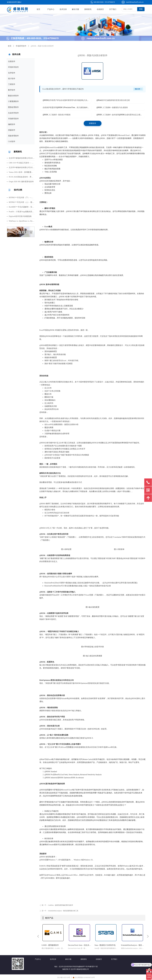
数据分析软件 (13, 96)
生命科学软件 (13, 113)
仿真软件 (12, 61)
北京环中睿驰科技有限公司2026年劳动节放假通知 (22, 158)
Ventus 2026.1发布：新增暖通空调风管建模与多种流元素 (22, 172)
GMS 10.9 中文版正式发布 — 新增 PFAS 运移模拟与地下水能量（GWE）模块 (22, 163)
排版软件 (12, 130)
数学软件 (12, 90)
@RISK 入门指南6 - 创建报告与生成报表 (112, 107)
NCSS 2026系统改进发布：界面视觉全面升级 (22, 177)
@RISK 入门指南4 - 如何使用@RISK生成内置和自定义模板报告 (121, 115)
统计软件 (12, 79)
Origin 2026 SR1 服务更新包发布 (21, 182)
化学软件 (12, 73)
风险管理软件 (13, 136)
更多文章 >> (138, 89)
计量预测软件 (13, 101)
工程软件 (12, 84)
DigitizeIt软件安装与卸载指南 (20, 216)
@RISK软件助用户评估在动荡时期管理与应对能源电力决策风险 (67, 100)
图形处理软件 (13, 107)
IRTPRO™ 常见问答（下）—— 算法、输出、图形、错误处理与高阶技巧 (22, 198)
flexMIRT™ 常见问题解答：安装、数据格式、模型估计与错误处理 (22, 207)
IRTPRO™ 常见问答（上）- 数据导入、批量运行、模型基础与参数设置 (22, 202)
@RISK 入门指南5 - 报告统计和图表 (57, 115)
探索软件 (93, 123)
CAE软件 (12, 141)
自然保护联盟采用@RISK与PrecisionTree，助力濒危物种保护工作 (67, 107)
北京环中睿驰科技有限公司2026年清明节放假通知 (22, 167)
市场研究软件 (13, 119)
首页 (10, 46)
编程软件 (12, 124)
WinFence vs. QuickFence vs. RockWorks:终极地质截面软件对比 (22, 221)
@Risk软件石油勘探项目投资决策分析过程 (113, 100)
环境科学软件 (13, 67)
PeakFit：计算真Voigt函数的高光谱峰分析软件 (22, 212)
